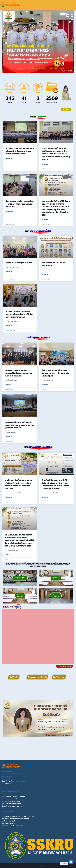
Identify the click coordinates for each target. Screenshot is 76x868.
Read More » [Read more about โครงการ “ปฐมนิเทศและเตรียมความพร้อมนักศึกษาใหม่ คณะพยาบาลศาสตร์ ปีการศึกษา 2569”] (9, 159)
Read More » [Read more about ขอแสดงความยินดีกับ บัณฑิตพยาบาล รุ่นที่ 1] (46, 274)
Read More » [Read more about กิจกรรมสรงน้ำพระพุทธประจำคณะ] (9, 272)
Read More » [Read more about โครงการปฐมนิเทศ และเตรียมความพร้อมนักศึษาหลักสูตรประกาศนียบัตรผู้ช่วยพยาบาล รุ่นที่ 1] (8, 437)
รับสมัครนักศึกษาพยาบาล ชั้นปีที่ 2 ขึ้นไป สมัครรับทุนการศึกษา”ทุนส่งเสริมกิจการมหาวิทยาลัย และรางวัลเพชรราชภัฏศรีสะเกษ (56, 484)
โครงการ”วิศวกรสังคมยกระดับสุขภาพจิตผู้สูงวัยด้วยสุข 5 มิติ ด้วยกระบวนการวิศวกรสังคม (19, 314)
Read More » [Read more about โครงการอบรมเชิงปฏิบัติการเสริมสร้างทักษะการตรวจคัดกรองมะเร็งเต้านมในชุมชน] (46, 385)
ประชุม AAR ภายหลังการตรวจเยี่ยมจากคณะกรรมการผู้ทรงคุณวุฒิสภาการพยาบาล (20, 204)
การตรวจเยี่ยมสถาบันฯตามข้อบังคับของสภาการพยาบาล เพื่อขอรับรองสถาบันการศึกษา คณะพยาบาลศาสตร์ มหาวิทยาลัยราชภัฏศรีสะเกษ (56, 154)
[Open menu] (74, 4)
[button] (5, 42)
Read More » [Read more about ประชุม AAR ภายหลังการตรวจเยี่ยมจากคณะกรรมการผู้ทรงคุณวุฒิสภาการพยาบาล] (9, 212)
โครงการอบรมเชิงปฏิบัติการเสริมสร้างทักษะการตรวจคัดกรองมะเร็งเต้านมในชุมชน (55, 373)
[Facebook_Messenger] (71, 863)
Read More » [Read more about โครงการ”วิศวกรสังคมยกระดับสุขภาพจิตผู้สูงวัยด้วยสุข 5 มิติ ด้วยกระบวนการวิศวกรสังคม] (9, 326)
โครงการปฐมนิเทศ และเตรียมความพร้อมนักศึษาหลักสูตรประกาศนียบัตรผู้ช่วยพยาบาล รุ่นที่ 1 (19, 425)
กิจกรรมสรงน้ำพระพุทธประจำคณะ (19, 263)
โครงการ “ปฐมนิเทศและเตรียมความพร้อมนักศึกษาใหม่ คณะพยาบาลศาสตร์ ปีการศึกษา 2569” (20, 151)
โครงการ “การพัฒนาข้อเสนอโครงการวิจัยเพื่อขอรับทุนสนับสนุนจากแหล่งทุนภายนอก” (18, 373)
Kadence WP (43, 865)
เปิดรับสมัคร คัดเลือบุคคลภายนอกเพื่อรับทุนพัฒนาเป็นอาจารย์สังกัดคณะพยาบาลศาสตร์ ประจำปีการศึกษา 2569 (18, 484)
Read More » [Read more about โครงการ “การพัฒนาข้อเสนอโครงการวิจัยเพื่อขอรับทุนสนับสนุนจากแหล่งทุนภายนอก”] (8, 385)
